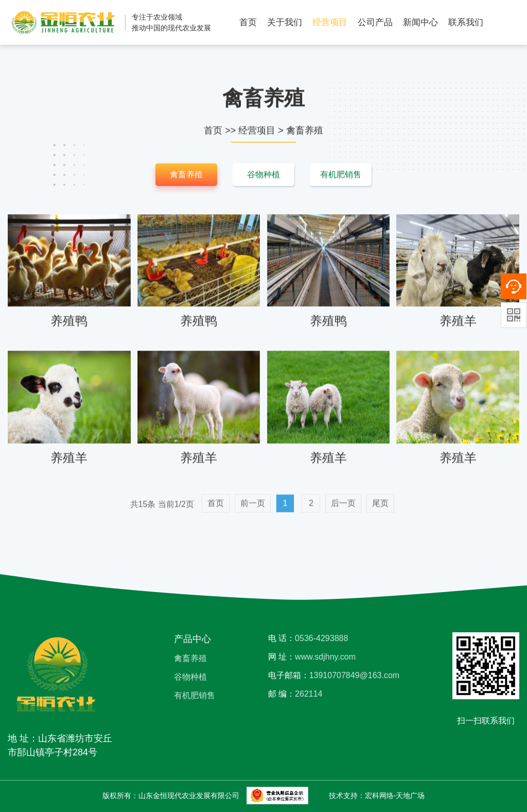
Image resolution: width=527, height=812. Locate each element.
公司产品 (375, 22)
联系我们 (466, 22)
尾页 (380, 511)
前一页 (253, 511)
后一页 (343, 511)
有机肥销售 (341, 176)
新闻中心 (420, 22)
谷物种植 (263, 176)
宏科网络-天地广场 (395, 796)
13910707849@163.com (355, 675)
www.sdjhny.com (325, 657)
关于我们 (285, 22)
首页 (248, 22)
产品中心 (192, 639)
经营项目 (330, 22)
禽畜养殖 (305, 132)
